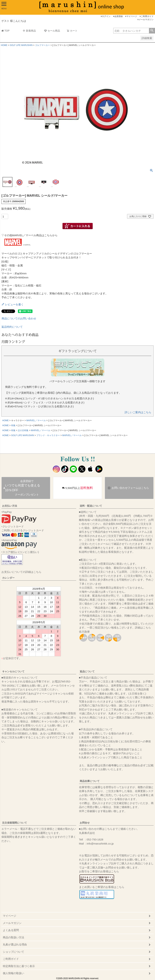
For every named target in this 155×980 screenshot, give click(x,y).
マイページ (132, 16)
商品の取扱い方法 (13, 937)
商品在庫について (90, 781)
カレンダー (8, 578)
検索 (152, 31)
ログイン (106, 16)
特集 (13, 425)
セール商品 (52, 31)
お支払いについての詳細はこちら (21, 572)
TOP (6, 31)
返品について (87, 671)
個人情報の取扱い (13, 973)
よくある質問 (11, 930)
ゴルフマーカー (42, 45)
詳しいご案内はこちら (138, 412)
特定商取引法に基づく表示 (19, 966)
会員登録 (118, 16)
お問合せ (85, 823)
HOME (4, 45)
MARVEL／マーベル (36, 420)
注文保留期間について (15, 823)
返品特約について (12, 327)
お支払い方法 (10, 506)
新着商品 (29, 31)
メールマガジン (146, 20)
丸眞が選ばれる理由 (15, 944)
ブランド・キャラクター (48, 435)
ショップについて (13, 952)
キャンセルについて (13, 671)
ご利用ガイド (147, 16)
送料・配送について (91, 506)
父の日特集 (23, 430)
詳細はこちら (143, 628)
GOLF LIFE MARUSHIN (21, 45)
